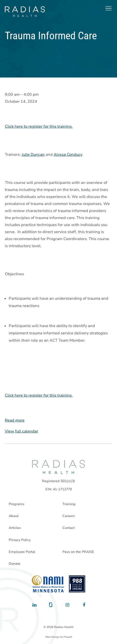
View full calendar (21, 431)
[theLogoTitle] (25, 12)
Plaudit (68, 637)
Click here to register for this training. (39, 126)
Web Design (52, 637)
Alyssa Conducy (68, 155)
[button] (109, 8)
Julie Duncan (33, 155)
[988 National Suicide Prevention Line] (77, 584)
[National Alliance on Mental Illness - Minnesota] (48, 584)
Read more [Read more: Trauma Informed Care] (15, 420)
